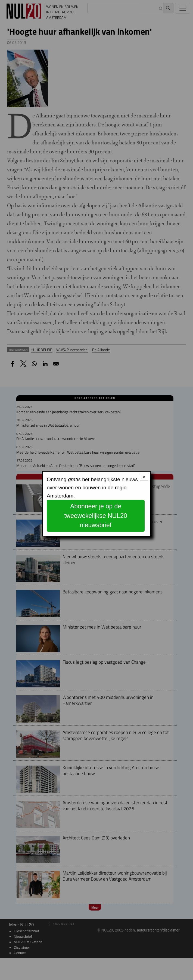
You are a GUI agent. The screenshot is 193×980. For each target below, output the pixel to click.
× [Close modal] (144, 477)
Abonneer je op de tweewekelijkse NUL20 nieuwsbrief (96, 516)
